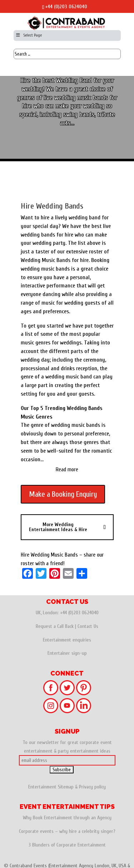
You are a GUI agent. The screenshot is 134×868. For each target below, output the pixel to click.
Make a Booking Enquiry (63, 494)
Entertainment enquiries (67, 640)
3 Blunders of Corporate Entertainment (67, 845)
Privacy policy (92, 787)
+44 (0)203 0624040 (66, 7)
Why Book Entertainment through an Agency (67, 818)
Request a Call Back (55, 626)
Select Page (29, 35)
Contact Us (88, 626)
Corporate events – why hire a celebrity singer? (67, 831)
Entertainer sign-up (67, 653)
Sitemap (66, 787)
